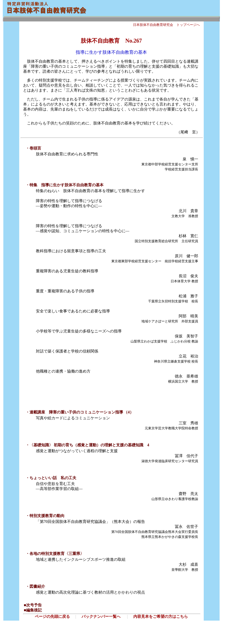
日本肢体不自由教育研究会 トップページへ (166, 25)
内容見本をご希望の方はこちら (161, 617)
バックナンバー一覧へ (101, 617)
